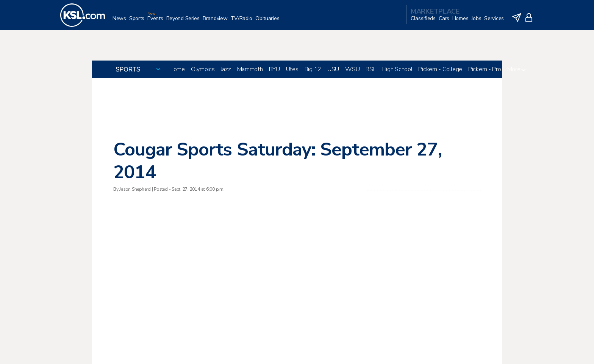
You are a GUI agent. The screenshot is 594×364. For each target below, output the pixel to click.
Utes (292, 69)
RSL (371, 69)
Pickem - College (440, 69)
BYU (274, 69)
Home (177, 69)
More (517, 69)
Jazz (226, 69)
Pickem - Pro (485, 69)
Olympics (203, 69)
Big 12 (313, 69)
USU (333, 69)
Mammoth (250, 69)
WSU (352, 69)
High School (397, 69)
